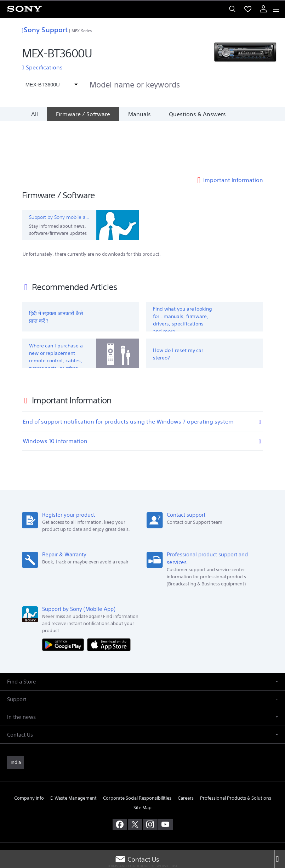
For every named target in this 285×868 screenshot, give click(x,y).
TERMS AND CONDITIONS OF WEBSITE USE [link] (143, 818)
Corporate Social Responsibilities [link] (137, 750)
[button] (142, 633)
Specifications (44, 67)
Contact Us (137, 859)
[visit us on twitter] (135, 776)
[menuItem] (248, 9)
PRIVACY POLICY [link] (142, 827)
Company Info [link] (29, 750)
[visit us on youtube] (166, 776)
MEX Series (82, 31)
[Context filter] (52, 85)
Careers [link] (186, 750)
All (35, 114)
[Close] (280, 859)
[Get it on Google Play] (65, 596)
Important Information (233, 132)
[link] (16, 714)
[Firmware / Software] (83, 114)
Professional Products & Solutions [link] (236, 750)
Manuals (139, 114)
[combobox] (142, 85)
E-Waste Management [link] (73, 750)
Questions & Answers (197, 114)
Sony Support (45, 30)
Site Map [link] (142, 759)
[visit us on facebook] (120, 776)
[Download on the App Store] (109, 596)
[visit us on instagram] (150, 776)
